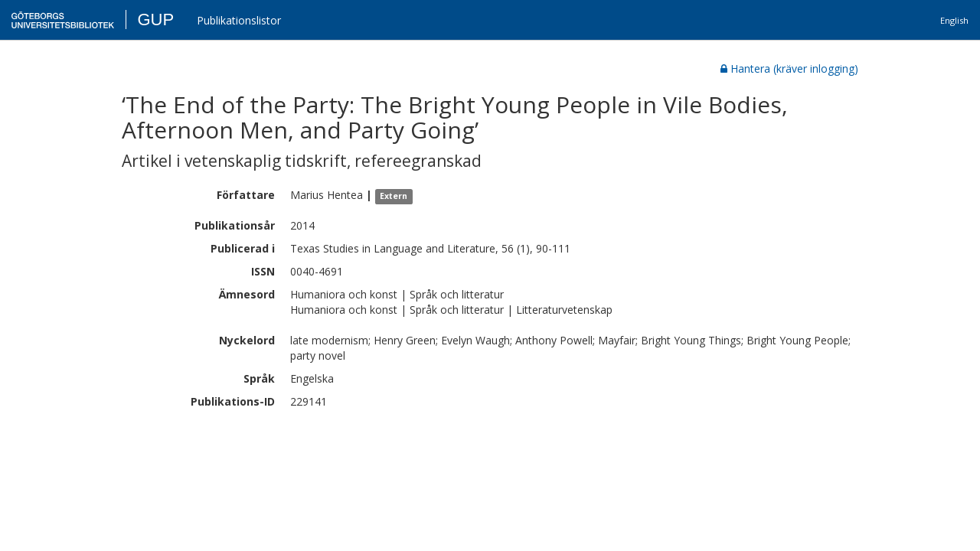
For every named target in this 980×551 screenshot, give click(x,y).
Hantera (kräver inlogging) (789, 68)
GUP (155, 20)
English (954, 20)
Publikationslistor (239, 20)
